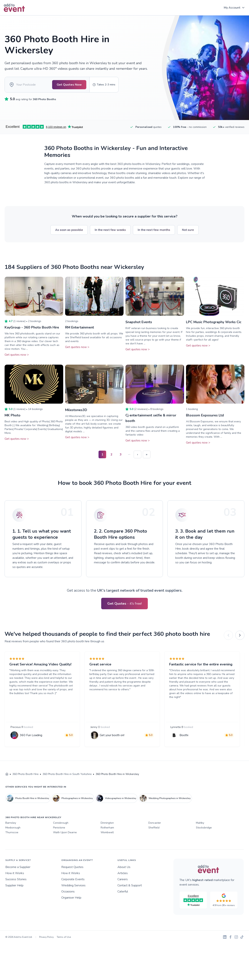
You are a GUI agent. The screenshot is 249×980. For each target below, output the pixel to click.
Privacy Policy (46, 938)
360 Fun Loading (31, 736)
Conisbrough (61, 823)
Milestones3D (76, 411)
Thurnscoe (12, 833)
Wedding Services (73, 886)
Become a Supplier (18, 868)
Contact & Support (130, 886)
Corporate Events (73, 880)
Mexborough (13, 828)
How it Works (15, 874)
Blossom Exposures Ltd (205, 416)
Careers (123, 880)
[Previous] (228, 636)
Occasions (68, 892)
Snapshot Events (139, 323)
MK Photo (13, 416)
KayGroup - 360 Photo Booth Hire (32, 328)
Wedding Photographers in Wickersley (165, 799)
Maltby (200, 823)
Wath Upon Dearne (65, 833)
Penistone (59, 828)
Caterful (123, 892)
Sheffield (154, 828)
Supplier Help (14, 886)
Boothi (184, 736)
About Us (124, 868)
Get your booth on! (112, 736)
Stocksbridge (204, 828)
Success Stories (16, 880)
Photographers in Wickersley (73, 799)
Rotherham (107, 828)
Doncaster (155, 823)
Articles (123, 874)
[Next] (240, 636)
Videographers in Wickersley (116, 799)
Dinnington (107, 823)
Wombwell (107, 833)
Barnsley (11, 823)
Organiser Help (71, 898)
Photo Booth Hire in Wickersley (28, 799)
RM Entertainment (80, 328)
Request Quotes (72, 868)
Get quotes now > (17, 355)
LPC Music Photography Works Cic (214, 323)
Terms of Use (64, 938)
